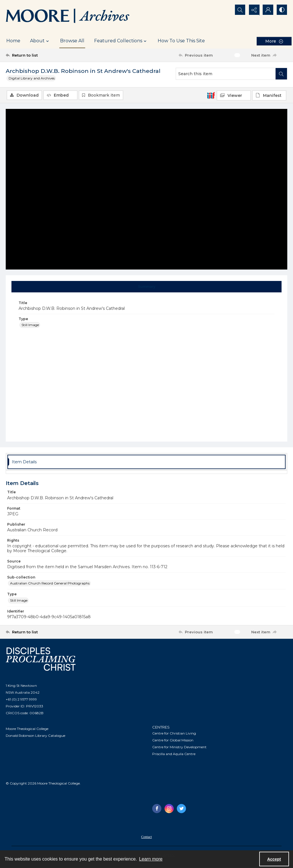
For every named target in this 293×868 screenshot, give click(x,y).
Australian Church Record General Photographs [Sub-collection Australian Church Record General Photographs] (50, 583)
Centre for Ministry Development (179, 747)
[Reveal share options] (253, 10)
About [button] (40, 41)
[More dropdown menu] (274, 41)
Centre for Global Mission (173, 740)
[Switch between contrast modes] (282, 10)
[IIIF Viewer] (234, 95)
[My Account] (267, 10)
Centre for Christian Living (174, 733)
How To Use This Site (181, 41)
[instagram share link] (169, 809)
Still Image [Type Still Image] (30, 325)
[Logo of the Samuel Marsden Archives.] (68, 17)
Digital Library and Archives (32, 78)
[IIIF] (211, 95)
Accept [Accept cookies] (274, 859)
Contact (146, 837)
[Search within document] (281, 74)
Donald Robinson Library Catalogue (35, 736)
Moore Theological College (27, 729)
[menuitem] (146, 837)
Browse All (72, 41)
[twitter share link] (181, 809)
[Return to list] (44, 55)
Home (13, 41)
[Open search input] (239, 10)
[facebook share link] (157, 809)
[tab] (147, 287)
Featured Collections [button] (121, 41)
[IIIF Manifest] (269, 95)
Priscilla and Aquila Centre (174, 754)
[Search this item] (226, 74)
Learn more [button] (151, 859)
